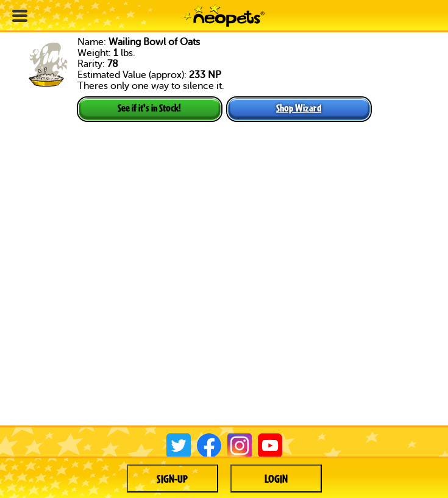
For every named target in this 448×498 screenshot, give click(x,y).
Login (276, 478)
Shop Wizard (299, 108)
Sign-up (172, 478)
